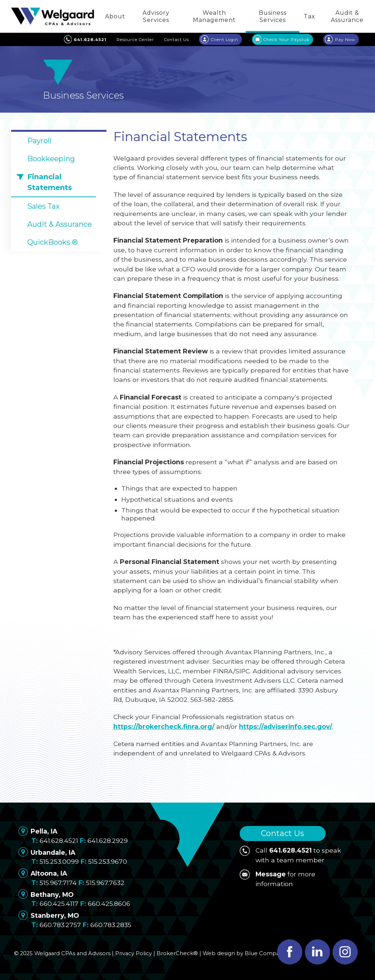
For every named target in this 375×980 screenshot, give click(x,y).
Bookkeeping (51, 159)
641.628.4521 (59, 841)
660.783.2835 (111, 925)
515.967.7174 (58, 883)
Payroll (39, 141)
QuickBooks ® (53, 242)
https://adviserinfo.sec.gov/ (286, 726)
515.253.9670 (108, 861)
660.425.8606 (109, 904)
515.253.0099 (59, 861)
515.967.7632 (105, 883)
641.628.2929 (108, 841)
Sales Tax (44, 206)
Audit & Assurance (60, 224)
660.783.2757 (60, 925)
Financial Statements (50, 182)
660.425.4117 (59, 904)
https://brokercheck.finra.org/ (164, 726)
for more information (277, 878)
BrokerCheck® (177, 953)
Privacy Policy (134, 953)
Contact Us (283, 833)
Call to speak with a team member (290, 855)
